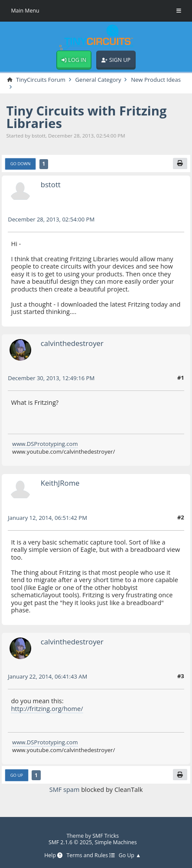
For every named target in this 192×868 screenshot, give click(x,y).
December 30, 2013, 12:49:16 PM (51, 378)
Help (53, 856)
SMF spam (65, 789)
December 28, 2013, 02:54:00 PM (51, 219)
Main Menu (25, 11)
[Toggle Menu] (179, 11)
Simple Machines (116, 842)
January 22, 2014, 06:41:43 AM (47, 676)
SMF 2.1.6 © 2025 (70, 842)
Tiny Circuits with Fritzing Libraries (87, 117)
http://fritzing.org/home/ (47, 708)
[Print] (180, 163)
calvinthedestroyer (72, 343)
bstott (51, 184)
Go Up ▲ (130, 856)
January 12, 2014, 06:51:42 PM (47, 518)
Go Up (17, 775)
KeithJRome (60, 483)
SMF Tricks (106, 836)
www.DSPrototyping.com (45, 444)
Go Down (21, 164)
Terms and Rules (90, 856)
